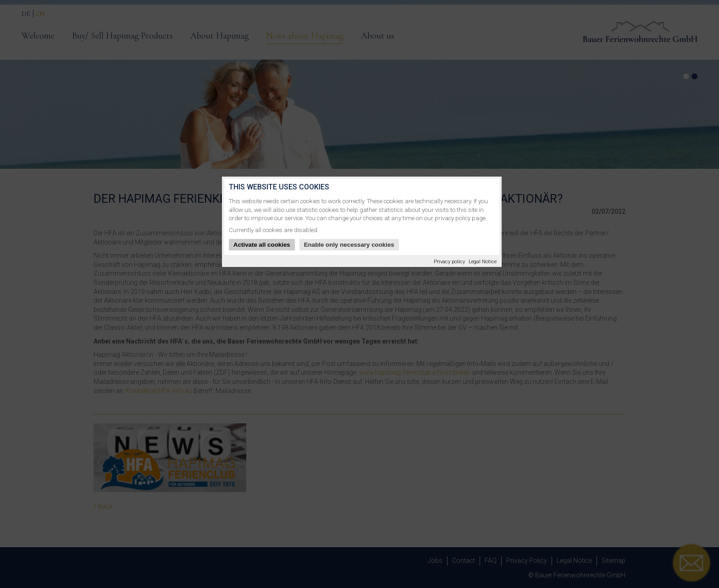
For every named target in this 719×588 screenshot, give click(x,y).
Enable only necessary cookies (349, 245)
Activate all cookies (262, 245)
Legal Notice (483, 262)
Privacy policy (449, 262)
